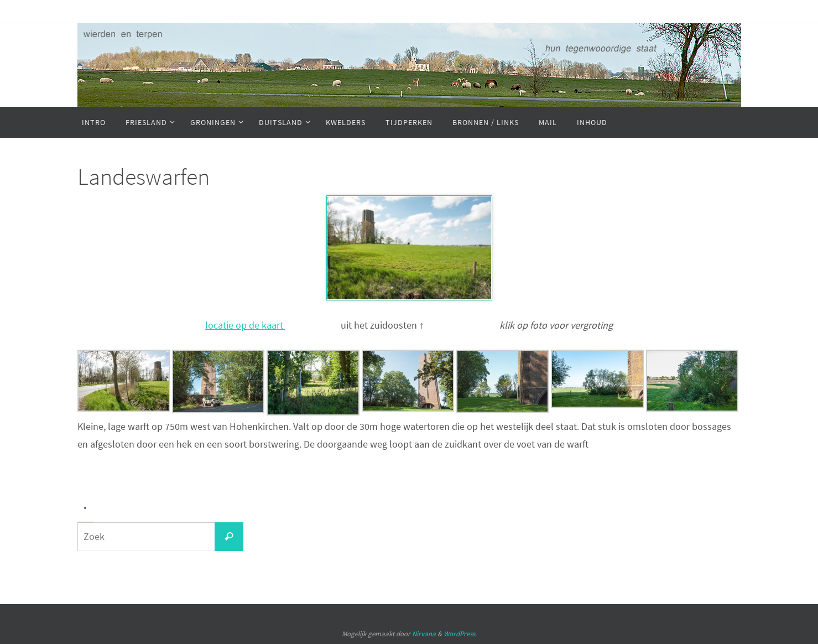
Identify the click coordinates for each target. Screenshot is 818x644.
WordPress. (460, 634)
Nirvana (424, 634)
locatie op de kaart (245, 325)
